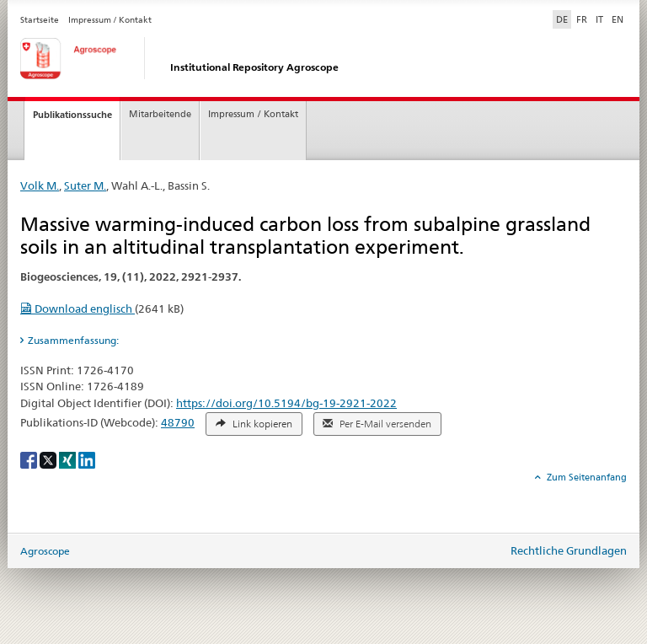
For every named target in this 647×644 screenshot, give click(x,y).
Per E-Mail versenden (377, 424)
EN (618, 19)
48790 (178, 422)
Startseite (40, 20)
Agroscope (45, 551)
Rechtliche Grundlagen (569, 550)
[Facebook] (30, 459)
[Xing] (69, 459)
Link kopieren (254, 424)
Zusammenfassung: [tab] (73, 340)
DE (564, 19)
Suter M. (85, 185)
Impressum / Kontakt (110, 20)
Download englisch (78, 309)
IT (599, 19)
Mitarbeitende (160, 114)
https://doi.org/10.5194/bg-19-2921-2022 (286, 403)
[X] (49, 459)
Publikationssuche (72, 115)
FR (582, 19)
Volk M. (40, 185)
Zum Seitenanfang (586, 477)
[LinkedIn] (87, 459)
